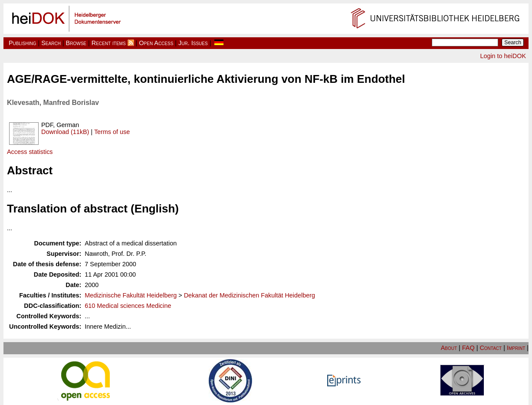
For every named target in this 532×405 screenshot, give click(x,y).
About (449, 348)
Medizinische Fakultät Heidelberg (131, 295)
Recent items (109, 43)
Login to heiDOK (503, 56)
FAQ (468, 348)
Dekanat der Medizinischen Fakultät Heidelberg (250, 295)
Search (51, 43)
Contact (491, 348)
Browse (76, 43)
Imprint (516, 348)
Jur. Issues (193, 43)
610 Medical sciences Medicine (128, 306)
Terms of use (112, 132)
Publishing (23, 43)
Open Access (156, 43)
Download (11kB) (65, 132)
